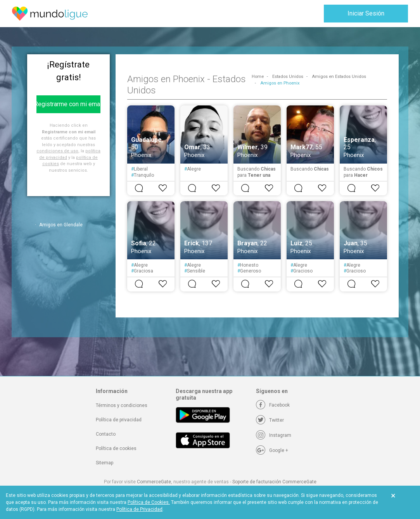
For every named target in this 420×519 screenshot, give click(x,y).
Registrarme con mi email (68, 104)
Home (258, 77)
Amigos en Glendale (61, 225)
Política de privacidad (119, 420)
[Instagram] (274, 435)
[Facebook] (273, 405)
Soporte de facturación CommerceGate (274, 482)
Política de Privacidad (139, 509)
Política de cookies (116, 448)
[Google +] (272, 450)
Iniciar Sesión (366, 13)
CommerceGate (154, 482)
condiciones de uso (57, 151)
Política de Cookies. (149, 502)
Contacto (106, 434)
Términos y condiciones (122, 405)
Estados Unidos (288, 77)
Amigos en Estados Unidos (339, 77)
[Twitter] (270, 420)
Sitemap (105, 463)
